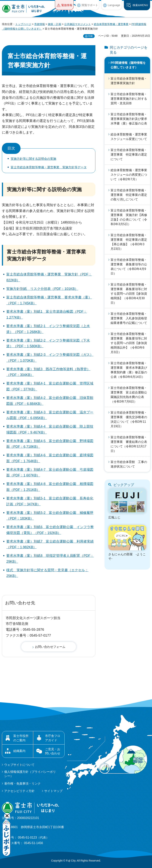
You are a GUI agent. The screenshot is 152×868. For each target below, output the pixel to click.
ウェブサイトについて (19, 765)
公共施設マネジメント (78, 24)
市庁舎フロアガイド (53, 738)
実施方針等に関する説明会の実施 (33, 159)
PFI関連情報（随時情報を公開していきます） (128, 65)
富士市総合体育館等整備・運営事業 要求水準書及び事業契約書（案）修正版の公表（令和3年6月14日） (129, 370)
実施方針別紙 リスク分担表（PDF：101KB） (42, 289)
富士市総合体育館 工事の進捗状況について (129, 464)
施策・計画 (55, 24)
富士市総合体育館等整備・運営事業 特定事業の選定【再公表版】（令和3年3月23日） (129, 242)
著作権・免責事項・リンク (22, 784)
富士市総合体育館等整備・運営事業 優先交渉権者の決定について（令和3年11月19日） (129, 419)
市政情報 (40, 24)
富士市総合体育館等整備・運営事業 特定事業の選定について (129, 155)
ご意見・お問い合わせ (53, 751)
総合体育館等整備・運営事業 (111, 24)
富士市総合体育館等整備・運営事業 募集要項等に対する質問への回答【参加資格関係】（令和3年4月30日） (129, 294)
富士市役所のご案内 (21, 738)
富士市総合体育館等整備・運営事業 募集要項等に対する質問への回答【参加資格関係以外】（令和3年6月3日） (129, 343)
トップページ (23, 24)
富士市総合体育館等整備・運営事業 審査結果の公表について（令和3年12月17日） (129, 444)
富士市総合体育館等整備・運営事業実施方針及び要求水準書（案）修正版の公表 (129, 119)
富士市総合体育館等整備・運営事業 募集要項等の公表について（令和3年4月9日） (129, 267)
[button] (64, 5)
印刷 (90, 36)
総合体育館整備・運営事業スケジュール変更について (129, 137)
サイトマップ (53, 791)
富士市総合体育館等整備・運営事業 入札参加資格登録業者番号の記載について (129, 318)
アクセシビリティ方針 (19, 791)
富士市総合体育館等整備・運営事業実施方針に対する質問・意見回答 (129, 99)
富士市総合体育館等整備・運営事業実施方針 (129, 81)
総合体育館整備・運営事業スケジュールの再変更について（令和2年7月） (129, 175)
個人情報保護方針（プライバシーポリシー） (30, 774)
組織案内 (19, 751)
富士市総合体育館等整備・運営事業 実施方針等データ (49, 167)
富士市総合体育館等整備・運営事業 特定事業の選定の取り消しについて (129, 195)
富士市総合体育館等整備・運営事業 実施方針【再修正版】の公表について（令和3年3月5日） (129, 217)
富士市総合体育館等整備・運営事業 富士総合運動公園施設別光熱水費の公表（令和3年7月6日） (129, 395)
